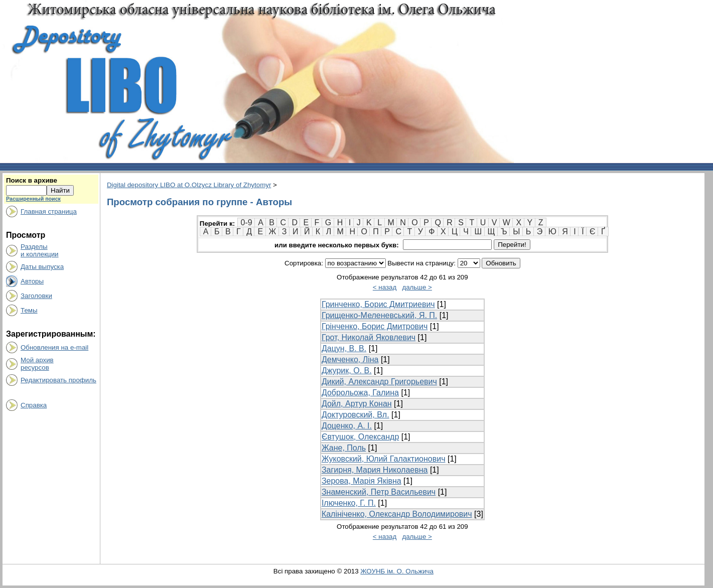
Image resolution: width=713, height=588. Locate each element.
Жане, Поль (344, 448)
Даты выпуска (42, 267)
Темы (29, 310)
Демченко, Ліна (350, 359)
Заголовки (36, 296)
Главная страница (49, 211)
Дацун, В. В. (344, 348)
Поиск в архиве (32, 180)
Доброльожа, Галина (360, 393)
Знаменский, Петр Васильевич (379, 492)
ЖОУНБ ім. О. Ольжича (397, 571)
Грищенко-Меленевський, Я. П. (379, 315)
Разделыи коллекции (40, 250)
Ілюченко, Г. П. (349, 503)
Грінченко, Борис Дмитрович (375, 326)
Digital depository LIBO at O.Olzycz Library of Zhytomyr (189, 185)
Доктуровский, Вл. (355, 415)
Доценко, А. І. (347, 426)
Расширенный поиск (33, 199)
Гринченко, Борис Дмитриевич (378, 304)
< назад (385, 287)
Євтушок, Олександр (360, 437)
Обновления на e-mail (54, 347)
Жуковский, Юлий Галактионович (384, 459)
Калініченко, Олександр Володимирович (397, 514)
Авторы (32, 281)
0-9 (247, 223)
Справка (34, 405)
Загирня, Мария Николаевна (375, 470)
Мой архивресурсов (37, 364)
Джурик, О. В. (347, 371)
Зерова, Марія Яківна (362, 481)
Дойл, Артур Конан (357, 404)
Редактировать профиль (58, 380)
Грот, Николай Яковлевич (369, 337)
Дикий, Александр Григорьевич (379, 382)
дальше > (417, 287)
